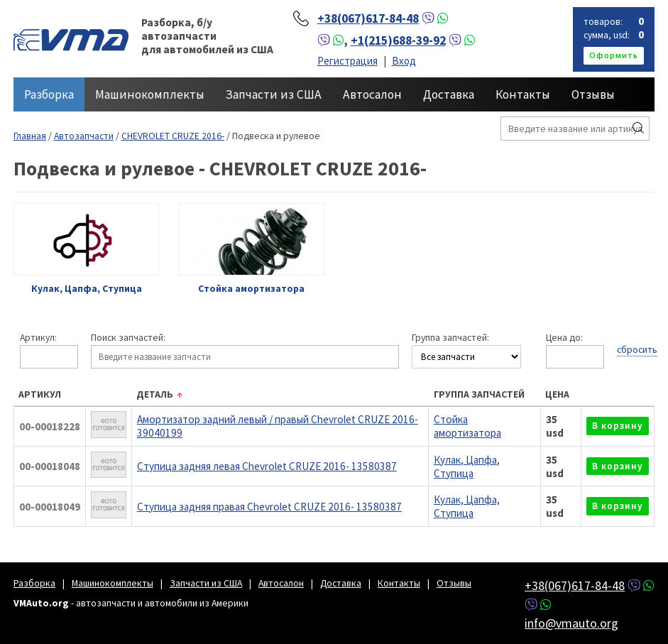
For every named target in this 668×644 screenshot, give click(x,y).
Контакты (523, 94)
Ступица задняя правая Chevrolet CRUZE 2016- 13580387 (269, 507)
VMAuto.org (71, 39)
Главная (30, 136)
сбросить (637, 349)
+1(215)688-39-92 (398, 40)
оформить (614, 55)
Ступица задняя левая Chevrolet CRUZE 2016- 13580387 (267, 466)
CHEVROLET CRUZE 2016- (173, 136)
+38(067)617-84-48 (368, 18)
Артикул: (38, 338)
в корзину (618, 426)
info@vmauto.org (571, 623)
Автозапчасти (84, 136)
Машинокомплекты (150, 94)
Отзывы (593, 94)
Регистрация (347, 61)
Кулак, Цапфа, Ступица (467, 466)
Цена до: (564, 338)
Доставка (449, 94)
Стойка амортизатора (467, 426)
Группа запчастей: (450, 338)
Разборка (49, 94)
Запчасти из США (274, 94)
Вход (404, 61)
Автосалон (372, 94)
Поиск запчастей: (128, 338)
